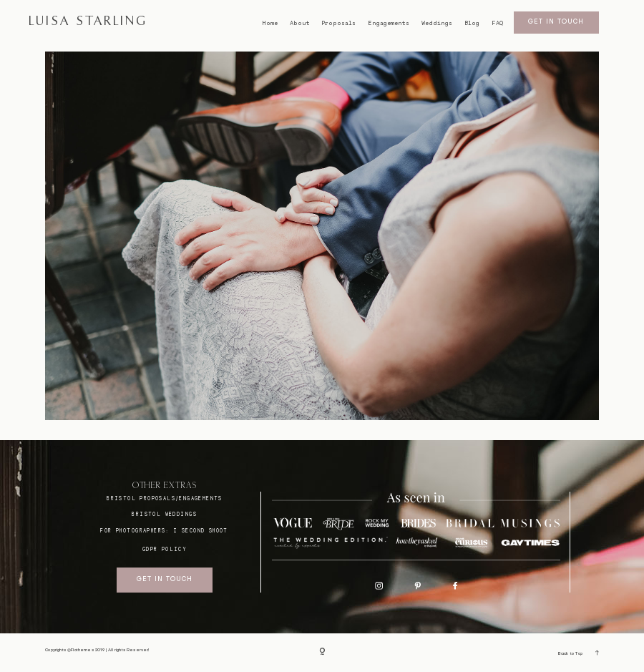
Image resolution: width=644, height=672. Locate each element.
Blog (472, 23)
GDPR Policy (165, 549)
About (300, 23)
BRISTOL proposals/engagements (165, 498)
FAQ (497, 23)
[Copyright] (322, 653)
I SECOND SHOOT (201, 531)
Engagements (389, 23)
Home (270, 23)
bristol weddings (164, 514)
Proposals (339, 23)
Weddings (437, 23)
